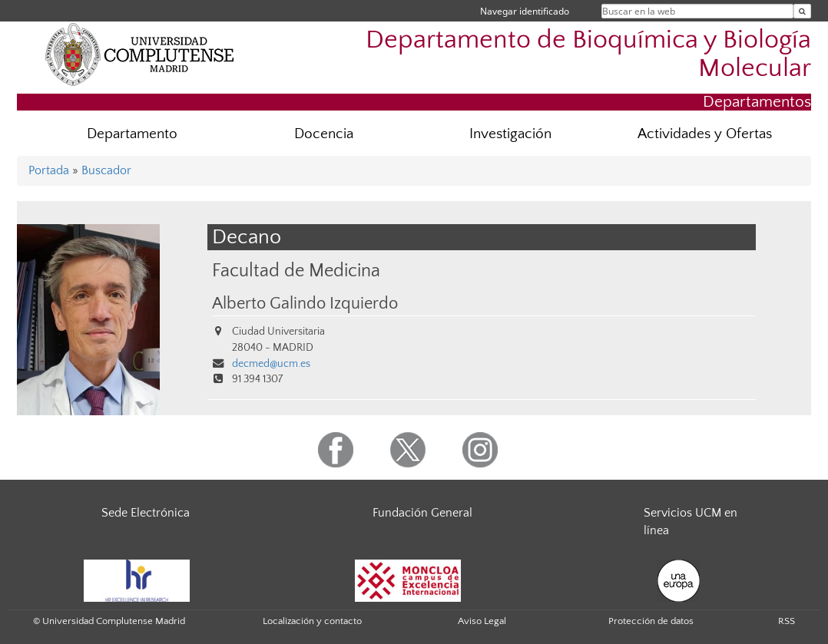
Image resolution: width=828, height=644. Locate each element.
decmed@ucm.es (271, 364)
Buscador (106, 170)
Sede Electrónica (146, 513)
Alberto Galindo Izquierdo (305, 304)
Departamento (132, 134)
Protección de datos (651, 621)
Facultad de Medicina (296, 271)
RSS (787, 621)
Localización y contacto (312, 621)
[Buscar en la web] (802, 11)
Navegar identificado (525, 11)
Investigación (510, 134)
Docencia (324, 134)
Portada (49, 170)
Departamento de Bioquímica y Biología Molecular (588, 54)
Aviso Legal (482, 621)
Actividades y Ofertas (705, 134)
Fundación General (422, 513)
